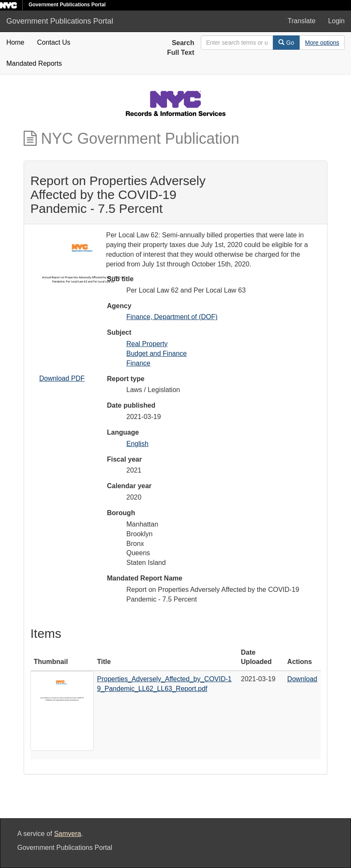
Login (336, 21)
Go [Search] (286, 43)
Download (302, 679)
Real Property (147, 344)
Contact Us (54, 42)
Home (15, 42)
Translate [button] (302, 21)
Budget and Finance (157, 353)
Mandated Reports (34, 63)
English (138, 444)
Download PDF (62, 378)
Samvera (67, 834)
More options (322, 43)
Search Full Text (181, 48)
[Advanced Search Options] (322, 43)
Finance (139, 363)
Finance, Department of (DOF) (172, 317)
